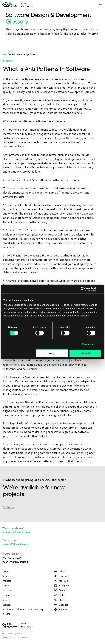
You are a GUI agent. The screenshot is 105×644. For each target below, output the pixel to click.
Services (7, 576)
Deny (52, 353)
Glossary (7, 605)
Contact (7, 595)
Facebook (61, 576)
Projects (7, 581)
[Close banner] (100, 289)
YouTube (61, 581)
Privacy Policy (7, 638)
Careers (6, 586)
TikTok (60, 595)
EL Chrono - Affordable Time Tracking (23, 610)
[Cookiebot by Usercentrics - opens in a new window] (83, 289)
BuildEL (6, 615)
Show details (89, 344)
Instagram (61, 586)
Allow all (85, 353)
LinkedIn (60, 571)
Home (6, 571)
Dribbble (61, 605)
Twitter (60, 590)
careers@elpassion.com (16, 544)
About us (7, 591)
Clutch (59, 600)
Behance (61, 610)
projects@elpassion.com (16, 532)
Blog (5, 600)
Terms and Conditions (21, 638)
